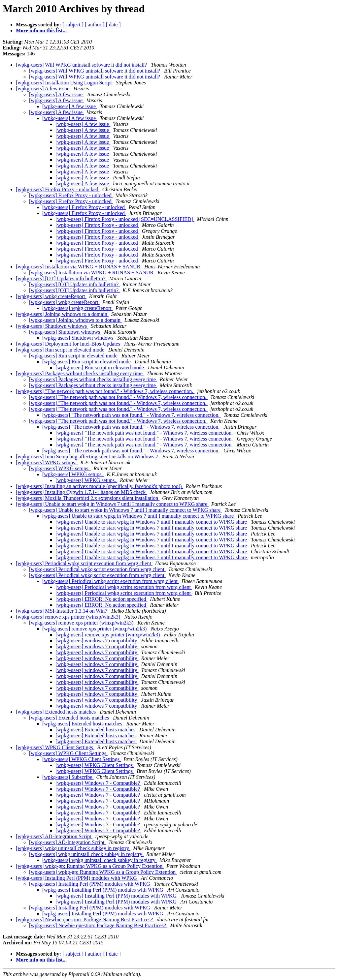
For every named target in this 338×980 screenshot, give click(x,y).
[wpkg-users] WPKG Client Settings (55, 747)
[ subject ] (73, 25)
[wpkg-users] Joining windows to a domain (62, 314)
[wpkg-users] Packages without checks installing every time (80, 373)
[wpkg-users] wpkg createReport (51, 296)
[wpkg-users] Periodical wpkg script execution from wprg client (84, 563)
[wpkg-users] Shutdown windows (52, 326)
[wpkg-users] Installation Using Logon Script (65, 83)
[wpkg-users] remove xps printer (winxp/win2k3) (69, 617)
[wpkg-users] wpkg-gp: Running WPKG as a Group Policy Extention (90, 866)
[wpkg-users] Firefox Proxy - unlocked (58, 189)
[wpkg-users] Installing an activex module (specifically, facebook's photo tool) (100, 486)
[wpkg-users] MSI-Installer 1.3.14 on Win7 (62, 611)
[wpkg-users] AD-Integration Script (54, 836)
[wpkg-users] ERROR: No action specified (101, 599)
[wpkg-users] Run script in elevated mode (61, 350)
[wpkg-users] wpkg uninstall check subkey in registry (73, 848)
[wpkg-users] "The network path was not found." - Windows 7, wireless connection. (105, 391)
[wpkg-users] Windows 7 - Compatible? (98, 783)
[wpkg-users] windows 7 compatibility (97, 641)
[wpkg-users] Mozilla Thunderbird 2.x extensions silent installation (88, 498)
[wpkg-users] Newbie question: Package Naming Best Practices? (85, 919)
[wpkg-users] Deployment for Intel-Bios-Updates (69, 344)
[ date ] (113, 25)
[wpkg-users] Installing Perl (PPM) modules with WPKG (77, 878)
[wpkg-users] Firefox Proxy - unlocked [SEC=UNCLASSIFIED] (125, 219)
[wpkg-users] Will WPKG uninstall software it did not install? (82, 65)
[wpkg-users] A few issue (43, 89)
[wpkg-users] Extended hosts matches (56, 712)
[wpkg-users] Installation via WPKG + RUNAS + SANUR (79, 267)
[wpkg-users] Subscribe (68, 777)
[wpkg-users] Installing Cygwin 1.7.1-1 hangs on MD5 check (81, 492)
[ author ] (95, 25)
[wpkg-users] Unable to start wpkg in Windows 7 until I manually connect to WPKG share (112, 504)
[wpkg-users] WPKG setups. (47, 462)
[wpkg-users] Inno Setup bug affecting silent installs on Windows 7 (88, 457)
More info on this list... (41, 31)
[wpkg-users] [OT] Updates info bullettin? (61, 278)
